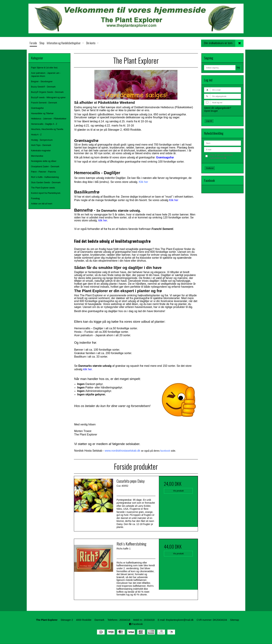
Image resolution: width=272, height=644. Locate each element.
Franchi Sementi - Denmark (44, 103)
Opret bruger (211, 111)
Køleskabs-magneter (41, 151)
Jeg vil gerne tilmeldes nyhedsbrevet (225, 156)
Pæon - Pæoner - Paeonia (43, 172)
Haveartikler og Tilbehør (42, 113)
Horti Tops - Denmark (41, 145)
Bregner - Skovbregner (42, 82)
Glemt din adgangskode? (218, 108)
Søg (238, 67)
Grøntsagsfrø (37, 108)
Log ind (209, 121)
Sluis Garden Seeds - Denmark (46, 183)
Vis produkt (178, 491)
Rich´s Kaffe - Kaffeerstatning (45, 177)
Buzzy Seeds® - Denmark (43, 87)
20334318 (125, 620)
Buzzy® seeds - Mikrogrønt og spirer (48, 98)
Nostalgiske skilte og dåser (44, 161)
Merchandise (37, 156)
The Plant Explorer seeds (43, 188)
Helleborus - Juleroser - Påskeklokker (49, 119)
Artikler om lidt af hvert (42, 204)
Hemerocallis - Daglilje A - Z (44, 124)
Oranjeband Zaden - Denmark (45, 167)
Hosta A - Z (36, 135)
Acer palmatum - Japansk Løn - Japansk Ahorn (46, 75)
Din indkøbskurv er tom (224, 43)
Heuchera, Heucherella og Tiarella (47, 129)
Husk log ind (217, 103)
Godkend (210, 168)
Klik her (143, 182)
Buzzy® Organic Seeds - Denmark (47, 92)
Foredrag (35, 198)
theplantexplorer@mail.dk (180, 620)
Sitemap (234, 620)
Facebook (136, 624)
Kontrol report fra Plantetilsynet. (46, 193)
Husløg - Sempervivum (42, 140)
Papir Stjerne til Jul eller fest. (44, 68)
